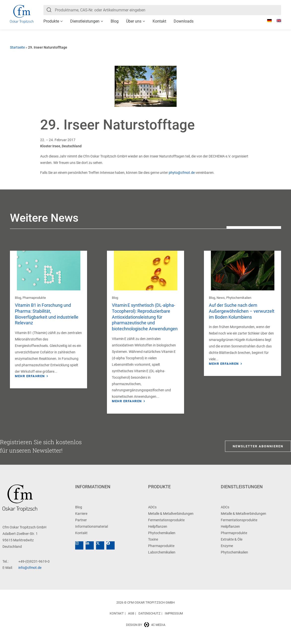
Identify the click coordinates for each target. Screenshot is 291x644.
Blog (115, 21)
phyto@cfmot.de (182, 173)
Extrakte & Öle (232, 545)
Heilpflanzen (158, 532)
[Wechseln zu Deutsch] (267, 21)
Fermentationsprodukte (166, 526)
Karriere (81, 519)
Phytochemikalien (239, 298)
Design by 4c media (146, 630)
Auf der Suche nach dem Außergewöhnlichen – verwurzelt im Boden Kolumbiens (242, 311)
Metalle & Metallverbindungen (171, 519)
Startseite (17, 47)
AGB (131, 619)
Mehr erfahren (30, 376)
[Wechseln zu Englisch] (276, 21)
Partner (81, 526)
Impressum (174, 619)
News (221, 298)
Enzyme (227, 552)
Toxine (153, 545)
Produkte (51, 21)
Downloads (184, 21)
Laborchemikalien (162, 558)
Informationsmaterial (92, 532)
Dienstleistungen (85, 21)
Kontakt (159, 21)
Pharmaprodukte (34, 298)
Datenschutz (149, 619)
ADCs (152, 513)
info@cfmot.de (30, 573)
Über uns (134, 21)
